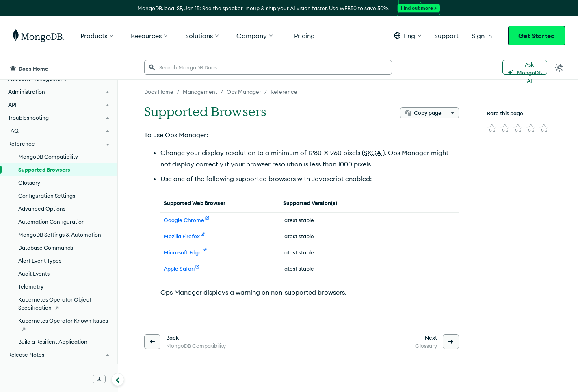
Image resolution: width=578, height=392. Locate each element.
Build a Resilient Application (53, 342)
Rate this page (505, 113)
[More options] (452, 113)
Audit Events (34, 274)
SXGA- (373, 153)
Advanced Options (42, 209)
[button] (408, 36)
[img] (492, 128)
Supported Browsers (44, 170)
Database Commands (46, 248)
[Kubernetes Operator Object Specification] (59, 304)
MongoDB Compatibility (48, 157)
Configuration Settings (47, 196)
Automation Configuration (52, 222)
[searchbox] (268, 67)
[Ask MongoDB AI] (525, 67)
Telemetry (31, 286)
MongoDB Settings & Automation (60, 235)
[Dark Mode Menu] (559, 67)
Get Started (537, 36)
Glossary (29, 183)
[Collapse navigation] (118, 379)
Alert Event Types (40, 261)
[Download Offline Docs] (99, 379)
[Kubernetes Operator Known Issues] (59, 325)
